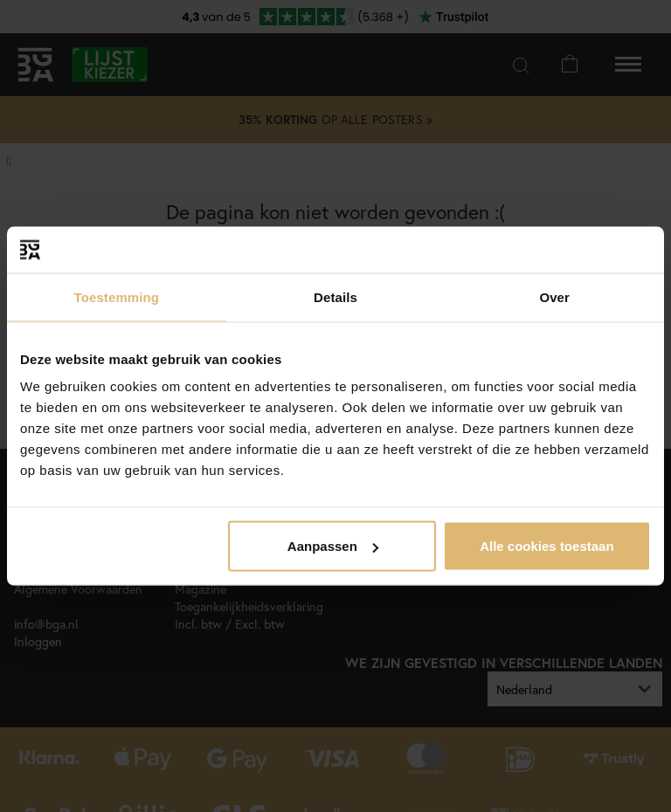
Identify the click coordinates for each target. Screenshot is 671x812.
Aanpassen (333, 546)
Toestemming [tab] (117, 296)
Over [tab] (554, 296)
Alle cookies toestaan (546, 546)
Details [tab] (335, 296)
